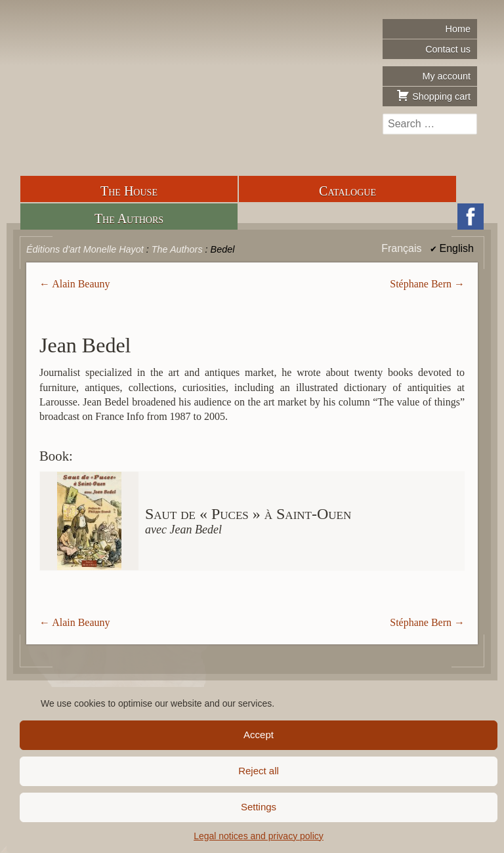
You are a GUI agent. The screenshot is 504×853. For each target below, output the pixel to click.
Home (458, 29)
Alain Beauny (81, 284)
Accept (259, 735)
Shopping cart (433, 95)
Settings (259, 807)
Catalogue (347, 191)
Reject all (259, 771)
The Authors (129, 218)
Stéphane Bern (421, 284)
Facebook (471, 217)
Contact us (448, 49)
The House (129, 191)
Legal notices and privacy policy (259, 836)
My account (446, 76)
